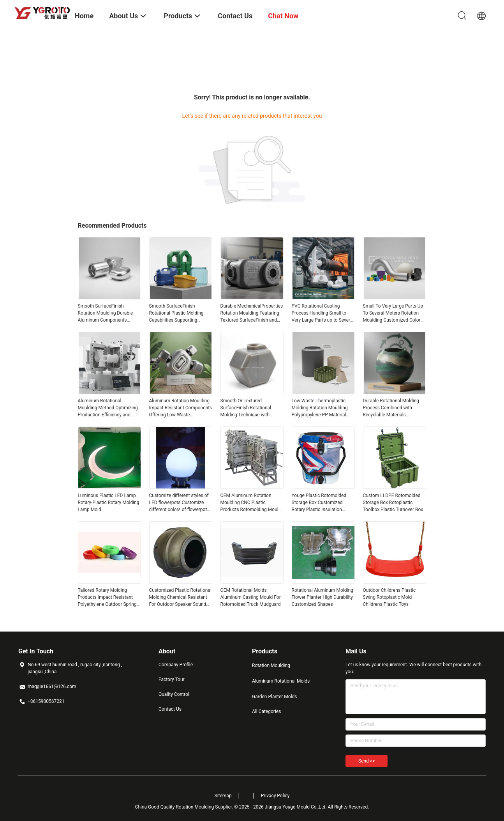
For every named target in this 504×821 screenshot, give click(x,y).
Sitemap (223, 796)
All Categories (266, 711)
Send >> (367, 761)
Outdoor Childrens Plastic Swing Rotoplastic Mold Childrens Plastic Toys (389, 597)
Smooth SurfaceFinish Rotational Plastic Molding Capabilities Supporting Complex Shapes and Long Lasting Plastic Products (177, 313)
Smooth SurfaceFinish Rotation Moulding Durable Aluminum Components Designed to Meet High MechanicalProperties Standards (106, 313)
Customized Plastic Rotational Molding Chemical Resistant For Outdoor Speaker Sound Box (180, 598)
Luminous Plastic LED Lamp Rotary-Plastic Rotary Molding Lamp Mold (109, 503)
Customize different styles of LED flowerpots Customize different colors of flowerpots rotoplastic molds (179, 503)
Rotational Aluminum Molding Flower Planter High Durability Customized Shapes (322, 597)
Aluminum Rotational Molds (281, 681)
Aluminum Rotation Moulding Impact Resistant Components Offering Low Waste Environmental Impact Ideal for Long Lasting (181, 408)
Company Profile (176, 665)
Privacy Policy (275, 796)
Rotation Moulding (271, 665)
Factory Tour (172, 679)
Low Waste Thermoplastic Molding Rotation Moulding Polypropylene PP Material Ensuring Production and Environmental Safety (320, 408)
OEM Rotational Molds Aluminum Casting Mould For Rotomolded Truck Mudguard (251, 597)
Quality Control (174, 694)
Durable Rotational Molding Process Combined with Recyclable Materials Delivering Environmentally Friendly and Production (391, 408)
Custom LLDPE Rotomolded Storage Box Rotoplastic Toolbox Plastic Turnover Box (393, 503)
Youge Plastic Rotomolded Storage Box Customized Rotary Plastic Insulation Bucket (319, 503)
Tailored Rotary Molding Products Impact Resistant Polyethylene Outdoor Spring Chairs (107, 598)
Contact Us (170, 709)
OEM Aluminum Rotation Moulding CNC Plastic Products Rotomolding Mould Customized (251, 503)
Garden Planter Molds (275, 697)
